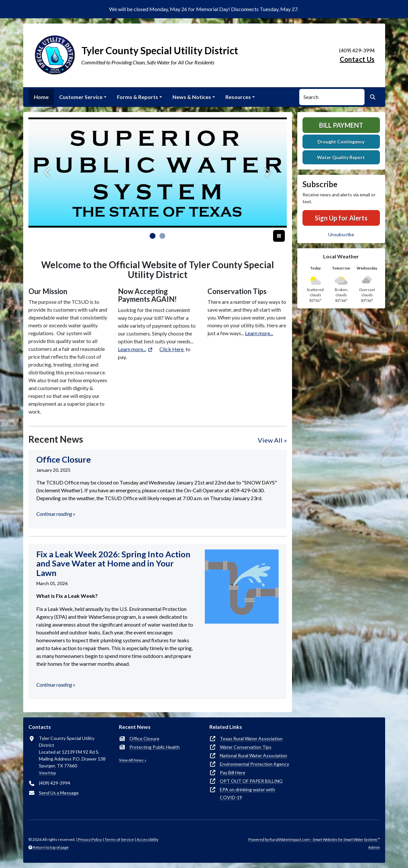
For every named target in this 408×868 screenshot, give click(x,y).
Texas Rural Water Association (251, 738)
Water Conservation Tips (246, 747)
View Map (47, 773)
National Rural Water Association (253, 755)
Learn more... (132, 349)
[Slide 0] (153, 236)
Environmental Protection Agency (254, 764)
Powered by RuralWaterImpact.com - (314, 839)
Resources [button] (238, 97)
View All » (272, 440)
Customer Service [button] (81, 97)
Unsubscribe (341, 234)
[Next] (267, 172)
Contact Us (357, 59)
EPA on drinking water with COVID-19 (247, 793)
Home (41, 97)
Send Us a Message (59, 793)
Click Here (172, 349)
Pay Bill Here (233, 772)
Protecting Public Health (155, 747)
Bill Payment (341, 125)
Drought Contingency (341, 142)
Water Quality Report (341, 157)
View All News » (133, 760)
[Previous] (48, 172)
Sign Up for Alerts (341, 218)
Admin (374, 847)
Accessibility (147, 839)
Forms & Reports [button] (138, 97)
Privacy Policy (90, 839)
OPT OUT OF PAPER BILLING (251, 781)
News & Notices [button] (192, 97)
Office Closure (144, 738)
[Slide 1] (162, 236)
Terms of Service (119, 839)
